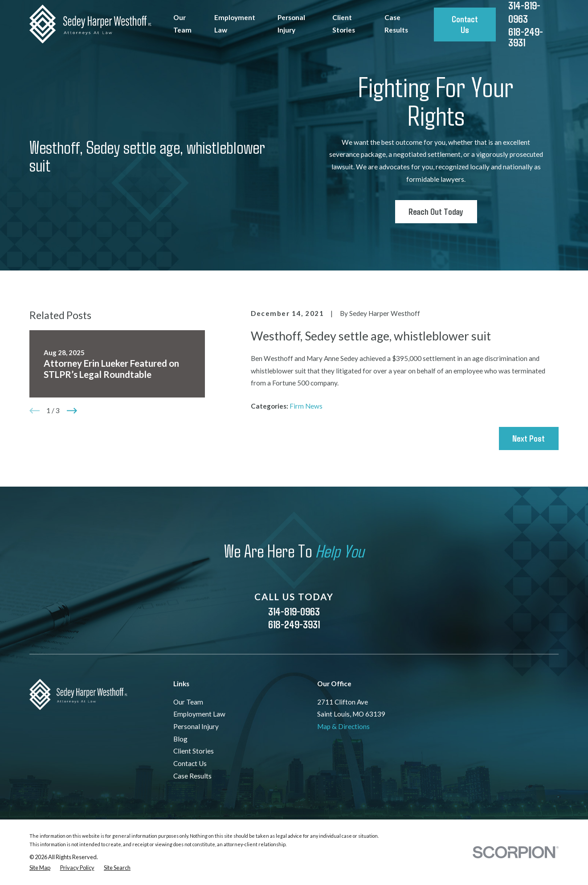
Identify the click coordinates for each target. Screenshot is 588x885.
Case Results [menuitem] (396, 24)
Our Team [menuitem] (182, 24)
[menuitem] (40, 868)
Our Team (188, 702)
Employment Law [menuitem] (235, 24)
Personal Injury (196, 726)
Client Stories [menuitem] (344, 24)
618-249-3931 (526, 37)
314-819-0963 (294, 611)
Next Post (529, 438)
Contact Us (465, 24)
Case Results (192, 776)
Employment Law (199, 714)
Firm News (306, 406)
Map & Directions (343, 726)
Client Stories (194, 751)
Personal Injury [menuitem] (291, 24)
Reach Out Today (436, 211)
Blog (180, 739)
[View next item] (72, 411)
